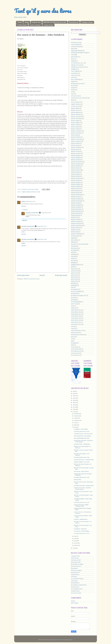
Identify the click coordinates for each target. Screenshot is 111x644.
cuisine (73, 77)
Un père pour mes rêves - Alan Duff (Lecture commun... (82, 488)
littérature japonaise (76, 190)
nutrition (73, 258)
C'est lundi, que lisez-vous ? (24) (82, 457)
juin (75, 427)
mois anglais (74, 250)
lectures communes (76, 102)
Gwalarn (73, 601)
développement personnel (77, 84)
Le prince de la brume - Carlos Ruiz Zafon (84, 460)
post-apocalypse (75, 289)
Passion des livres (75, 587)
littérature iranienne (76, 180)
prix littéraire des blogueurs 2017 (79, 295)
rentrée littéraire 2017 (76, 314)
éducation (73, 90)
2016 (74, 409)
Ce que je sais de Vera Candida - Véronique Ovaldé (81, 505)
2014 (74, 548)
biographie (74, 61)
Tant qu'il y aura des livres (43, 11)
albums (73, 49)
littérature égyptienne (76, 155)
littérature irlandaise (76, 182)
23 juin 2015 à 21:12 (42, 226)
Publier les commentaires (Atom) (32, 279)
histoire (73, 100)
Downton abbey (78, 480)
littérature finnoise (75, 168)
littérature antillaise (76, 125)
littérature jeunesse (75, 193)
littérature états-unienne (77, 162)
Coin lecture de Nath (76, 560)
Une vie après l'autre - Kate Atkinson (82, 436)
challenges (73, 69)
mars (76, 541)
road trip (73, 326)
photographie (74, 285)
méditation (74, 242)
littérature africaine (75, 110)
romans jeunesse (75, 333)
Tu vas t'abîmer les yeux (77, 589)
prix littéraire (74, 293)
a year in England (75, 44)
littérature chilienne (76, 143)
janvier (76, 545)
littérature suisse (75, 230)
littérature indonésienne (77, 178)
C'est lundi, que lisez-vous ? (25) (82, 431)
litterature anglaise (75, 121)
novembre (77, 416)
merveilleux (74, 246)
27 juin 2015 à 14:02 (46, 213)
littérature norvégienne (76, 205)
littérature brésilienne (76, 137)
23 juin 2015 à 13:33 (30, 201)
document (73, 86)
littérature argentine (76, 127)
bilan (72, 59)
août (75, 423)
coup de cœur (74, 75)
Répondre (24, 206)
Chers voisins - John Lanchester (81, 471)
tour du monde (74, 347)
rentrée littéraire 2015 (76, 310)
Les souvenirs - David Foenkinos (82, 531)
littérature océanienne (76, 207)
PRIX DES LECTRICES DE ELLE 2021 (55, 22)
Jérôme (23, 201)
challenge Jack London (76, 65)
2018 (74, 405)
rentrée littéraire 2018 (76, 316)
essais (72, 94)
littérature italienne (75, 188)
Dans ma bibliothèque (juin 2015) (82, 438)
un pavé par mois (75, 353)
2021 (74, 398)
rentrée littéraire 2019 (76, 318)
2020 (74, 400)
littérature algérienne (76, 112)
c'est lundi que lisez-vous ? (77, 63)
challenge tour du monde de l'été (79, 67)
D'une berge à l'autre (76, 562)
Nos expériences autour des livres (79, 585)
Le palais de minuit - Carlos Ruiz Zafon (83, 434)
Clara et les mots (75, 558)
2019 (74, 403)
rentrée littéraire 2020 (76, 320)
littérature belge (75, 135)
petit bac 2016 (74, 271)
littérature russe (75, 217)
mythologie (74, 254)
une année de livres (76, 355)
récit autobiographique (76, 302)
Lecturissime (74, 577)
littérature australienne (76, 131)
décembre (77, 414)
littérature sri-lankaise (76, 221)
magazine (73, 238)
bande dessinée (75, 57)
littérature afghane (75, 108)
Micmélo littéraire (75, 583)
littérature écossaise (76, 151)
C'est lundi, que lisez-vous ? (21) (82, 533)
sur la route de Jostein (76, 593)
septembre (77, 420)
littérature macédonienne (77, 195)
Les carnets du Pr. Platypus (77, 579)
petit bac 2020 (74, 279)
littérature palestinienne (77, 211)
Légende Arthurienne (76, 104)
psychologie (74, 300)
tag (72, 341)
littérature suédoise (75, 228)
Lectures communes (35, 25)
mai (75, 536)
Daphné (24, 192)
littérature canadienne (76, 141)
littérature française (76, 170)
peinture (73, 267)
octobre (76, 418)
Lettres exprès (74, 581)
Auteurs (27, 22)
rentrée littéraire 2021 (76, 322)
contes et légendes (75, 71)
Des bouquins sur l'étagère (77, 564)
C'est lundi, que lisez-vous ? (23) (82, 477)
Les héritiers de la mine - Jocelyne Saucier (84, 485)
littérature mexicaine (76, 197)
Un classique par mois (76, 351)
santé (72, 339)
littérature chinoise (75, 145)
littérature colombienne (76, 147)
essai (72, 92)
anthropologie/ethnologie (77, 51)
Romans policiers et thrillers (78, 335)
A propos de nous (48, 25)
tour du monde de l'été (76, 349)
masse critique (74, 240)
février (76, 543)
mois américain (75, 248)
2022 (74, 396)
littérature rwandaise (76, 219)
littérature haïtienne (76, 172)
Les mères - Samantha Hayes (81, 519)
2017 (74, 407)
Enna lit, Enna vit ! (75, 572)
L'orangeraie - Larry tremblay (81, 429)
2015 (74, 412)
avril (75, 538)
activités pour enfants (76, 46)
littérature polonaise (76, 215)
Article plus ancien (61, 275)
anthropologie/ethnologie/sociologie (79, 53)
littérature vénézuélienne (77, 234)
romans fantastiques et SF (77, 330)
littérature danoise (75, 149)
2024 (74, 391)
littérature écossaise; (76, 153)
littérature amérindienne (77, 118)
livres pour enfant (75, 236)
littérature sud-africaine (76, 223)
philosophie (74, 283)
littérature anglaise (75, 123)
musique (73, 252)
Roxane (73, 337)
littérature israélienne (76, 186)
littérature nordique (76, 203)
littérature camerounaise (77, 139)
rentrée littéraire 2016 (76, 312)
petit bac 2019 (74, 277)
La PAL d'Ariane (22, 25)
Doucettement (74, 568)
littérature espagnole (76, 158)
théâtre (73, 345)
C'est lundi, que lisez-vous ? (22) (82, 502)
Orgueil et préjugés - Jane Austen (82, 462)
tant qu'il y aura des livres (32, 213)
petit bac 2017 (74, 273)
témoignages (74, 343)
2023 (74, 393)
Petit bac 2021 (74, 281)
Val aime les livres (75, 591)
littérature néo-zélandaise (77, 201)
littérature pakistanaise (76, 209)
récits (72, 306)
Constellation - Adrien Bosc (80, 529)
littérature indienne (75, 176)
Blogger (71, 640)
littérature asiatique (76, 129)
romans (38, 192)
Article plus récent (23, 275)
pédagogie (73, 263)
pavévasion (74, 260)
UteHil (61, 640)
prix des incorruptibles (76, 291)
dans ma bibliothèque (76, 79)
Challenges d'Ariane (87, 22)
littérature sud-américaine (77, 225)
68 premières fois (74, 22)
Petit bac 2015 (74, 269)
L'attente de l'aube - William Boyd (82, 444)
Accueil (20, 22)
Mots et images (75, 603)
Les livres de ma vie (76, 106)
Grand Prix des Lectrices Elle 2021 (79, 98)
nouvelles (73, 256)
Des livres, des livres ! (76, 566)
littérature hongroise (76, 174)
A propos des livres (76, 556)
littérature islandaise (76, 184)
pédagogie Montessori (76, 265)
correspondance (75, 73)
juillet (76, 425)
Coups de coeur (36, 22)
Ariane (73, 55)
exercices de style (75, 96)
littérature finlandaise (76, 166)
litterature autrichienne (76, 133)
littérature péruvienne (76, 213)
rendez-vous (74, 308)
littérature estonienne (76, 160)
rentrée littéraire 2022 (76, 324)
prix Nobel (74, 298)
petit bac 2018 (74, 275)
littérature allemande (76, 114)
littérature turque (75, 232)
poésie (73, 287)
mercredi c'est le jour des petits (78, 244)
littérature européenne (76, 164)
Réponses (25, 210)
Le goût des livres (75, 574)
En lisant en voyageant (76, 570)
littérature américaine (31, 192)
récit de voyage (75, 304)
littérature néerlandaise (76, 199)
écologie (73, 88)
